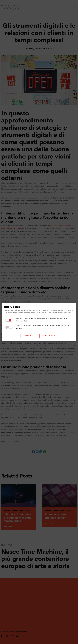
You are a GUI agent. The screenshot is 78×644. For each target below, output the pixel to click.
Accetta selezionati (49, 336)
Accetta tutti (27, 336)
